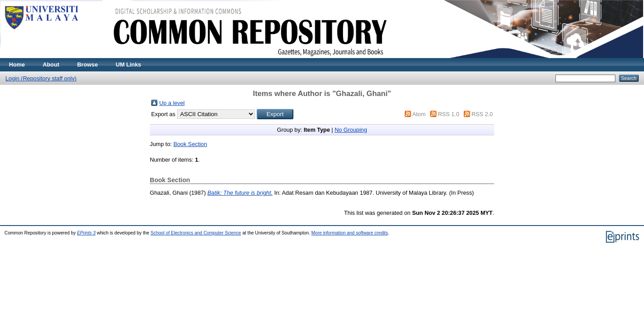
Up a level (172, 103)
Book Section (190, 144)
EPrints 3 (86, 233)
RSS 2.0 (482, 114)
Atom (419, 114)
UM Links (129, 65)
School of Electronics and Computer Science (196, 233)
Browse (88, 65)
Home (17, 65)
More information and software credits (350, 233)
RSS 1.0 (449, 114)
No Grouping (351, 130)
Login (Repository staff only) (41, 78)
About (51, 65)
